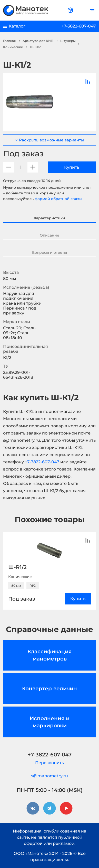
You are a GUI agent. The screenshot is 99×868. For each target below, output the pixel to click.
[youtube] (66, 808)
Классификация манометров (50, 655)
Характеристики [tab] (50, 218)
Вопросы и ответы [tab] (50, 252)
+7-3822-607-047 (79, 26)
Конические (13, 47)
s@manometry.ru (50, 776)
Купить (72, 167)
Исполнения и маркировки (50, 722)
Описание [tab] (50, 235)
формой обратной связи (58, 199)
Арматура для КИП (38, 41)
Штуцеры (68, 41)
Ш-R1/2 (17, 567)
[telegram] (50, 808)
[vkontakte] (33, 808)
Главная (9, 41)
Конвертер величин (50, 689)
